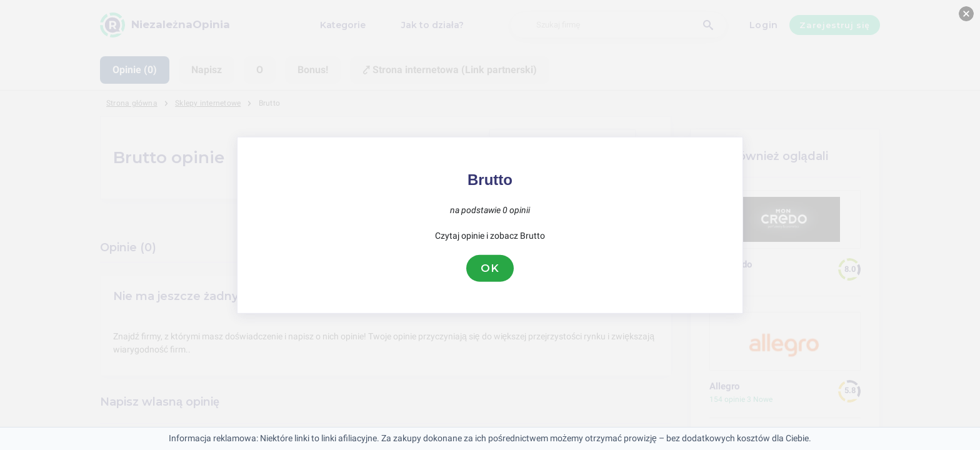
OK (490, 268)
